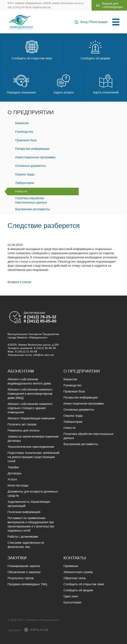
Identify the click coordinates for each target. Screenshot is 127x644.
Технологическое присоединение (31, 447)
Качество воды (18, 485)
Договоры (15, 473)
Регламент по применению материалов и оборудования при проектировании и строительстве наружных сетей (31, 524)
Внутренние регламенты (33, 209)
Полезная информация (24, 512)
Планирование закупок (24, 566)
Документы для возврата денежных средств (33, 494)
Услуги (12, 479)
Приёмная (71, 566)
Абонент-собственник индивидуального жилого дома (29, 381)
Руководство (24, 132)
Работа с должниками (23, 537)
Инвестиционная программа (35, 157)
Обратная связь (75, 578)
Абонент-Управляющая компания (31, 418)
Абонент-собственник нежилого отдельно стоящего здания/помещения (30, 408)
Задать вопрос (64, 84)
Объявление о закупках (24, 572)
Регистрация (99, 22)
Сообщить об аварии (95, 50)
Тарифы (13, 467)
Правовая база (26, 140)
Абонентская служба (78, 572)
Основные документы (31, 166)
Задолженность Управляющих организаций (29, 504)
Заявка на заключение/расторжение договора (33, 439)
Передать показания (21, 84)
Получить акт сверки (22, 424)
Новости (21, 191)
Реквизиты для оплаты (24, 430)
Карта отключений (106, 84)
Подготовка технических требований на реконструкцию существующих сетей (33, 457)
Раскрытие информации (32, 149)
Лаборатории (25, 183)
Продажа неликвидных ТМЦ (27, 584)
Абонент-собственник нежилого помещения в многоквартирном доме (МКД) (30, 394)
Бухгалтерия (72, 602)
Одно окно (71, 596)
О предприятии (31, 112)
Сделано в (28, 630)
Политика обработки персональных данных (31, 200)
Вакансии (22, 123)
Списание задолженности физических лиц (26, 545)
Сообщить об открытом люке (32, 50)
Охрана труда (25, 174)
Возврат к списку (19, 282)
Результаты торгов (21, 578)
